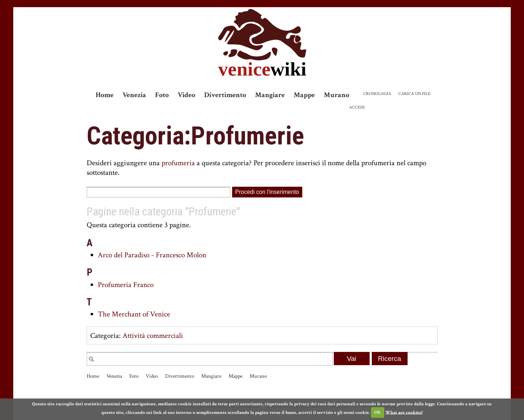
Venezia (134, 95)
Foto (162, 95)
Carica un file (414, 94)
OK (378, 412)
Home (105, 95)
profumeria (178, 163)
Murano (336, 95)
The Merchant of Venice (134, 314)
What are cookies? (404, 412)
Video (186, 95)
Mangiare (270, 95)
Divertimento (225, 95)
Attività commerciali (153, 336)
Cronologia (377, 94)
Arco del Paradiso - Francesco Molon (152, 255)
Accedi (357, 107)
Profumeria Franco (126, 285)
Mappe (304, 95)
